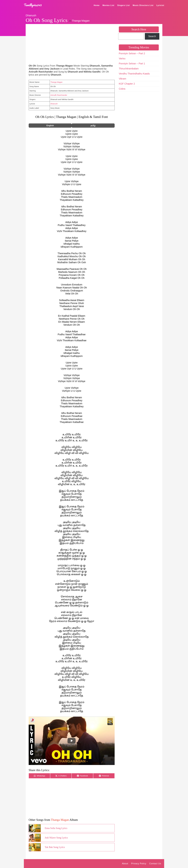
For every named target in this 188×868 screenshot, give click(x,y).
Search (152, 36)
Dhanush (31, 15)
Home (97, 5)
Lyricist (160, 5)
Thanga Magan (81, 21)
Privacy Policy (139, 864)
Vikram (123, 79)
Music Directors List (143, 5)
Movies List (108, 5)
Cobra (122, 89)
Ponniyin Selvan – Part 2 (132, 53)
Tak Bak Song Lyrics (55, 847)
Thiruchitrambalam (129, 69)
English (50, 126)
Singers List (123, 5)
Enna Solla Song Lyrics (56, 828)
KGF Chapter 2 (127, 84)
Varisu (122, 58)
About (125, 864)
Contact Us (155, 864)
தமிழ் (93, 126)
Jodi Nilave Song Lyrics (56, 838)
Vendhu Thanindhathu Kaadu (134, 74)
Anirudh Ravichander (59, 95)
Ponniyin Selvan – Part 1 (132, 64)
